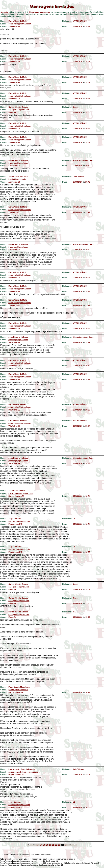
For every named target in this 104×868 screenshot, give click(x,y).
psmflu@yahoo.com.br (18, 690)
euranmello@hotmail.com (20, 24)
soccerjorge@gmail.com (19, 521)
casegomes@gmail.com (19, 110)
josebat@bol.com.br (17, 179)
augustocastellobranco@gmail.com (24, 772)
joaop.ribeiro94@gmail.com (20, 493)
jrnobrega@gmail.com (18, 163)
